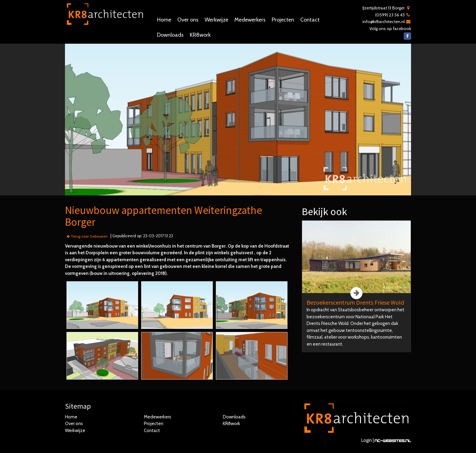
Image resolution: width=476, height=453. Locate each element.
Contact (310, 20)
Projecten (283, 20)
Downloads (170, 35)
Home (164, 20)
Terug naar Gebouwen (87, 236)
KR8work (200, 35)
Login (367, 440)
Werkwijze (216, 20)
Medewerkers (250, 20)
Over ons (188, 20)
